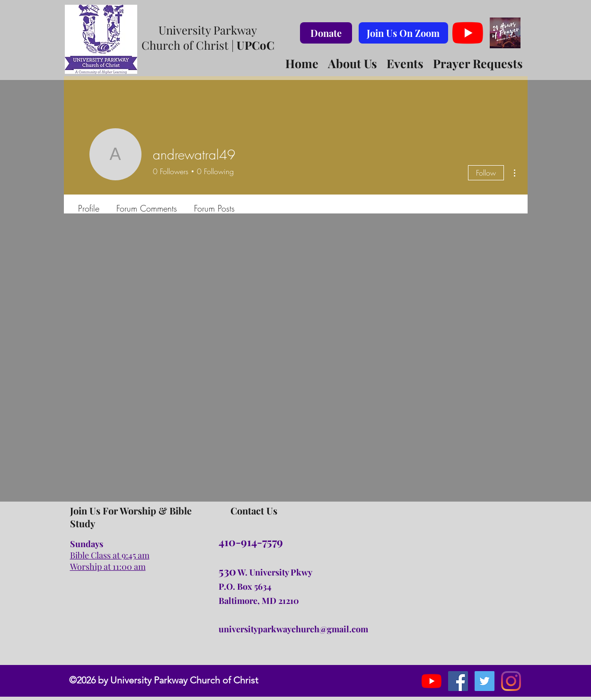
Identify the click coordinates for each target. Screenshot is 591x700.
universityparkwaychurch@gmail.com (293, 629)
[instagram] (485, 681)
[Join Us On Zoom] (403, 33)
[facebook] (458, 681)
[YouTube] (468, 33)
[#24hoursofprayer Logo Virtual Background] (505, 33)
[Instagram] (511, 681)
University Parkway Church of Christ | (208, 37)
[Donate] (326, 33)
